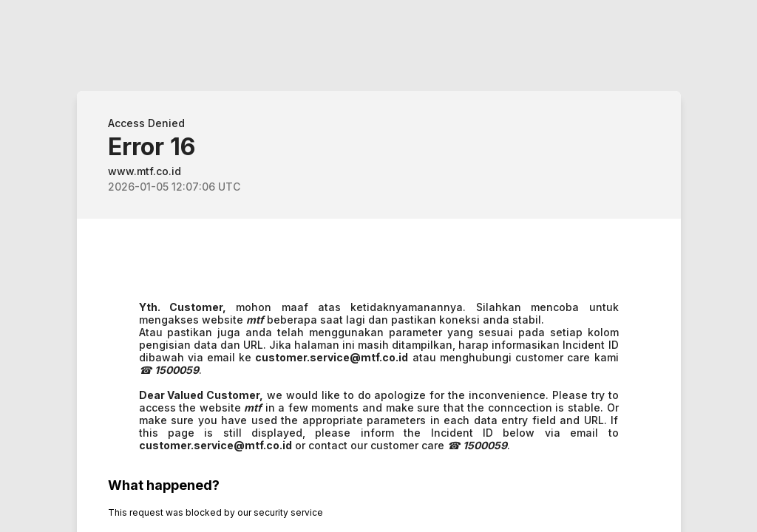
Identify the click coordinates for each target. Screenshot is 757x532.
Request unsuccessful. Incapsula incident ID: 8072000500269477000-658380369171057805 (378, 266)
